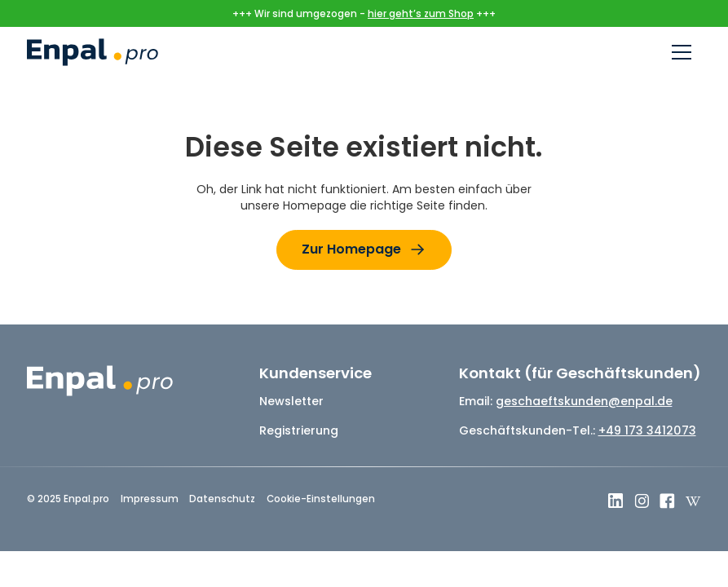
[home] (92, 52)
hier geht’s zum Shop (421, 14)
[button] (682, 52)
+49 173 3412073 (647, 430)
